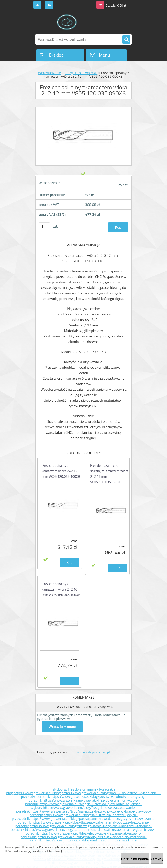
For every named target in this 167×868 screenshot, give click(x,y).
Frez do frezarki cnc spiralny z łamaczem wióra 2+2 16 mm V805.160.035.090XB (109, 474)
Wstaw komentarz (62, 727)
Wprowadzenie (49, 73)
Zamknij (157, 859)
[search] (126, 40)
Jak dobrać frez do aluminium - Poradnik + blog (61, 791)
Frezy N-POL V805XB (81, 73)
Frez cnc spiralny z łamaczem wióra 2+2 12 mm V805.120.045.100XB (61, 471)
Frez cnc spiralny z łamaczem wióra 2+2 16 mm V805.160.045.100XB (61, 589)
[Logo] (67, 22)
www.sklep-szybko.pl (93, 752)
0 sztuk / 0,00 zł (116, 6)
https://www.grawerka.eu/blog (37, 793)
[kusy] (44, 226)
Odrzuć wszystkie (135, 859)
